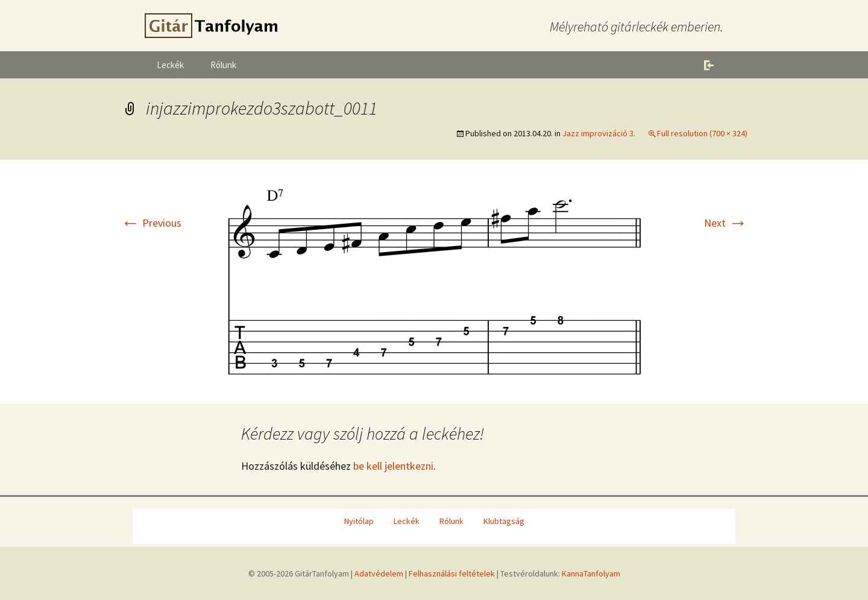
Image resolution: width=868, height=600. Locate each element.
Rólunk (223, 65)
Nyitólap (359, 521)
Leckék (170, 65)
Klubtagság (504, 521)
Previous (151, 223)
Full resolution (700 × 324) (702, 133)
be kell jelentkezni (393, 466)
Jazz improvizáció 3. (599, 133)
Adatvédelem (379, 573)
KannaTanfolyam (591, 573)
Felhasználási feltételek (452, 573)
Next (726, 223)
